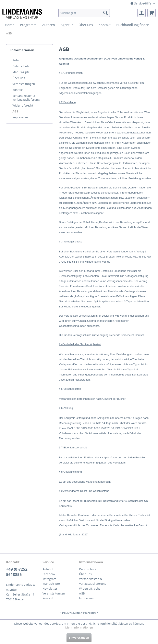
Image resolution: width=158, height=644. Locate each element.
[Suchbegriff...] (84, 13)
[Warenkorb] (151, 13)
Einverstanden (79, 638)
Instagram (49, 579)
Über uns (19, 78)
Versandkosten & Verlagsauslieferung (26, 98)
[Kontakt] (105, 25)
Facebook (49, 574)
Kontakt (18, 90)
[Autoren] (49, 25)
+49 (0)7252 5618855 (17, 572)
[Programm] (28, 25)
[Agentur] (67, 25)
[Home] (10, 25)
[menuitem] (84, 13)
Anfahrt (18, 60)
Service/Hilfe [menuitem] (141, 3)
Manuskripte (21, 72)
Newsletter (50, 588)
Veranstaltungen (24, 84)
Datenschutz (21, 66)
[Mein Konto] (142, 13)
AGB (15, 111)
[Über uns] (86, 25)
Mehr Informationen (79, 627)
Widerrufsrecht (23, 105)
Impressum (20, 117)
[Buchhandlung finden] (133, 25)
